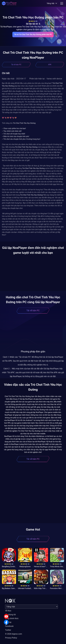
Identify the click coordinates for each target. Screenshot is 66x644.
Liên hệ (8, 622)
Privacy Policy (11, 638)
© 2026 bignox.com (14, 634)
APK (50, 65)
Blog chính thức (12, 618)
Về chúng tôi (10, 615)
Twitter (8, 630)
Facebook (9, 626)
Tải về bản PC (16, 65)
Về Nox (8, 611)
